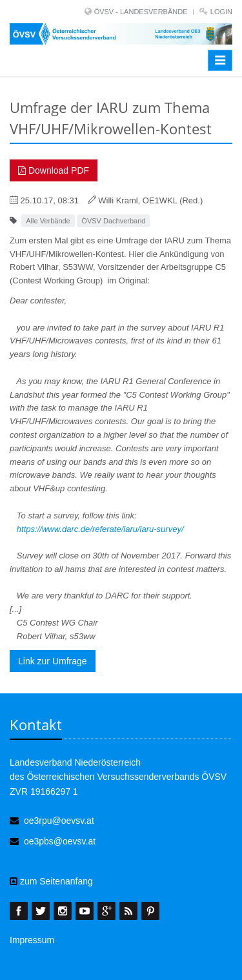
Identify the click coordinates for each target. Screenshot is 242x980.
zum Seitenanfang (51, 881)
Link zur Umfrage (53, 661)
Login (221, 12)
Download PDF (54, 170)
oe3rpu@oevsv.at (59, 821)
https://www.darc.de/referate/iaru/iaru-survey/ (100, 529)
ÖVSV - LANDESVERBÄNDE (141, 12)
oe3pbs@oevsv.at (60, 841)
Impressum (32, 940)
